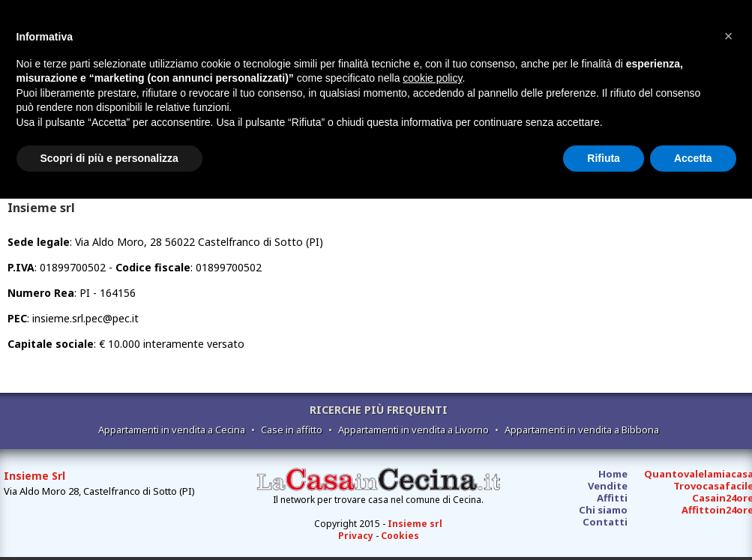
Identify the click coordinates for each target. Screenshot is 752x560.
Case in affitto (292, 430)
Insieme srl (415, 524)
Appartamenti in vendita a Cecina (172, 430)
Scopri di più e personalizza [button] (109, 158)
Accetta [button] (693, 158)
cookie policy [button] (432, 78)
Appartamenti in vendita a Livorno (413, 430)
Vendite (608, 486)
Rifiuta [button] (604, 158)
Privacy (356, 536)
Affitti (612, 498)
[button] (729, 36)
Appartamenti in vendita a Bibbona (582, 430)
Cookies (400, 536)
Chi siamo (603, 510)
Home (613, 474)
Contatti (605, 522)
